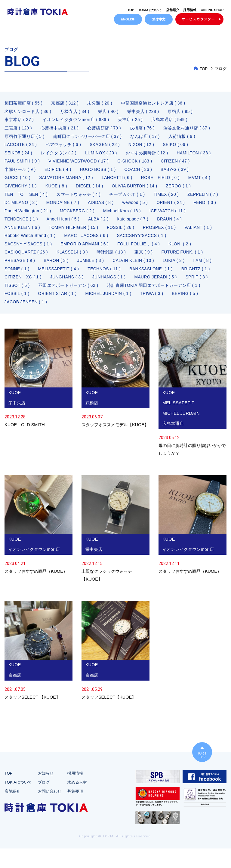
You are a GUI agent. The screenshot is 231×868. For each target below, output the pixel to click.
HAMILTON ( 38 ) (195, 155)
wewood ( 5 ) (177, 205)
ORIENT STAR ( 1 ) (58, 298)
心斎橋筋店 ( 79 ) (105, 129)
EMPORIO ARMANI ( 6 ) (86, 247)
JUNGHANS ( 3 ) (68, 281)
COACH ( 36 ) (140, 171)
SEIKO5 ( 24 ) (19, 155)
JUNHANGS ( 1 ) (110, 281)
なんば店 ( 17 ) (146, 138)
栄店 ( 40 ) (109, 113)
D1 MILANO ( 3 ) (61, 205)
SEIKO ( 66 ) (177, 146)
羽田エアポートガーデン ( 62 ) (69, 289)
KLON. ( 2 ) (182, 247)
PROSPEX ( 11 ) (195, 230)
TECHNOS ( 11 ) (106, 272)
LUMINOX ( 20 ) (102, 155)
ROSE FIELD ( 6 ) (162, 180)
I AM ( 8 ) (205, 264)
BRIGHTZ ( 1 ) (198, 272)
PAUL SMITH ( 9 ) (22, 163)
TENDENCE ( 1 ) (67, 222)
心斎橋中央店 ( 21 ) (60, 129)
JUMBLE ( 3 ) (92, 264)
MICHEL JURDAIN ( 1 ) (110, 298)
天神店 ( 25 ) (131, 121)
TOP (131, 10)
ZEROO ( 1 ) (180, 188)
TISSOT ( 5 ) (17, 289)
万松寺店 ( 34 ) (75, 113)
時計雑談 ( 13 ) (112, 256)
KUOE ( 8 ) (57, 188)
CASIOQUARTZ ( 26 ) (26, 256)
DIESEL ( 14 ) (91, 188)
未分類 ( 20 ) (100, 104)
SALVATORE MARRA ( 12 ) (67, 180)
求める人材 (77, 801)
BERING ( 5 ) (187, 298)
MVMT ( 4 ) (202, 180)
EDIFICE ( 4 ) (58, 171)
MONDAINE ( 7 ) (103, 205)
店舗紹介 (172, 10)
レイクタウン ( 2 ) (59, 155)
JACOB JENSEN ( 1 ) (26, 306)
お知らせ (46, 792)
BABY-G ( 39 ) (177, 171)
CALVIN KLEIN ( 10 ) (135, 264)
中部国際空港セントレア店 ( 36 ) (154, 104)
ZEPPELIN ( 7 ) (20, 205)
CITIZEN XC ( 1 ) (23, 281)
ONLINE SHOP (212, 10)
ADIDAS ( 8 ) (142, 205)
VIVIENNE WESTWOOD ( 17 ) (80, 163)
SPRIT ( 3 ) (199, 281)
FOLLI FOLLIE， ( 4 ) (140, 247)
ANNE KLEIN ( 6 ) (56, 230)
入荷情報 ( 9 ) (183, 138)
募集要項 (75, 810)
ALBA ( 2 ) (145, 222)
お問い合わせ (50, 810)
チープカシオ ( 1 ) (128, 197)
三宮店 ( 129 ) (18, 129)
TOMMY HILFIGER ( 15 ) (108, 230)
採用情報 (190, 10)
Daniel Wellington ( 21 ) (97, 214)
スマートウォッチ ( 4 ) (79, 197)
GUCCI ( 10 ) (18, 180)
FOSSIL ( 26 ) (156, 230)
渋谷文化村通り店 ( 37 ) (188, 129)
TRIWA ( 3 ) (154, 298)
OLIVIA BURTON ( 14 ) (136, 188)
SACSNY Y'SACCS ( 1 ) (29, 247)
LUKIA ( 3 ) (176, 264)
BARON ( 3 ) (57, 264)
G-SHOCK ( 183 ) (136, 163)
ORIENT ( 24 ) (19, 214)
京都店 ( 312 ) (65, 104)
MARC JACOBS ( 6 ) (124, 239)
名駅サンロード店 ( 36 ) (28, 113)
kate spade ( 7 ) (180, 222)
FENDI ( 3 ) (54, 214)
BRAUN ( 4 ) (17, 230)
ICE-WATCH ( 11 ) (23, 222)
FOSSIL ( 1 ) (17, 298)
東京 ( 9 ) (145, 256)
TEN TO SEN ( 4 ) (26, 197)
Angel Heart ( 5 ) (109, 222)
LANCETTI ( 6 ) (118, 180)
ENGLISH (128, 19)
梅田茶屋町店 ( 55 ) (24, 104)
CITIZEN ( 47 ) (177, 163)
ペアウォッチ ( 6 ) (64, 146)
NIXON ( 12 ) (143, 146)
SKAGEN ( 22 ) (105, 146)
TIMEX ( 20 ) (167, 197)
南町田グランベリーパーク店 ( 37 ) (88, 138)
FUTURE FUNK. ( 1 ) (184, 256)
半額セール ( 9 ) (20, 171)
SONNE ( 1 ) (17, 272)
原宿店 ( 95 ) (181, 113)
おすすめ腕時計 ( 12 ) (148, 155)
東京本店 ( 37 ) (19, 121)
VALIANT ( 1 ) (18, 239)
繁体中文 (159, 19)
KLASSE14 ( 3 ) (73, 256)
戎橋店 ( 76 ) (143, 129)
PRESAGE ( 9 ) (20, 264)
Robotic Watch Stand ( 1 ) (67, 239)
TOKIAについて (150, 10)
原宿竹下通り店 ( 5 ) (25, 138)
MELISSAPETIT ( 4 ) (59, 272)
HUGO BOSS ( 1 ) (99, 171)
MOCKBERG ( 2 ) (147, 214)
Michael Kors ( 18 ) (193, 214)
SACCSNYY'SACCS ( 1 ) (180, 239)
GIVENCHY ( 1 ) (21, 188)
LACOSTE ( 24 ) (21, 146)
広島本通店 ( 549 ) (170, 121)
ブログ (44, 801)
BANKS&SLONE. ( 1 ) (153, 272)
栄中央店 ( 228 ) (144, 113)
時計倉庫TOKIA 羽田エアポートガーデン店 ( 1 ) (154, 289)
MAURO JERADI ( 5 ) (158, 281)
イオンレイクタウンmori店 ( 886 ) (76, 121)
